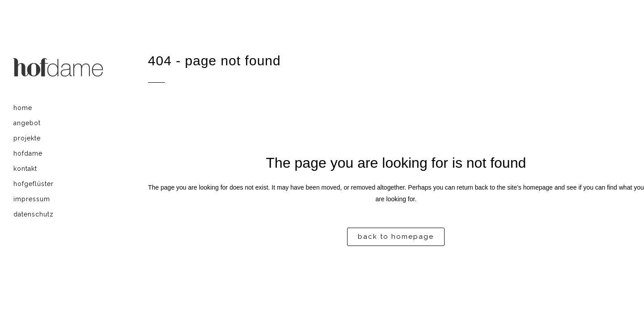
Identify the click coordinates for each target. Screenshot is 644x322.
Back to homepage (396, 237)
